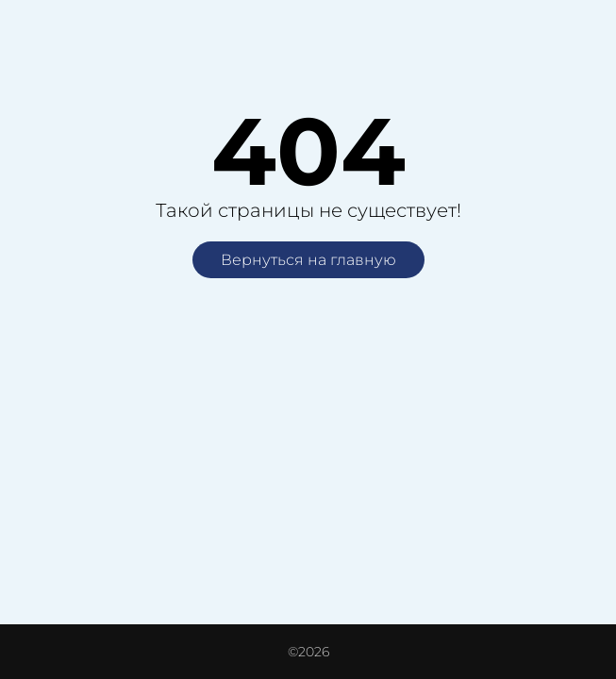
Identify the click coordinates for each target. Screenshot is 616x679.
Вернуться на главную (308, 260)
